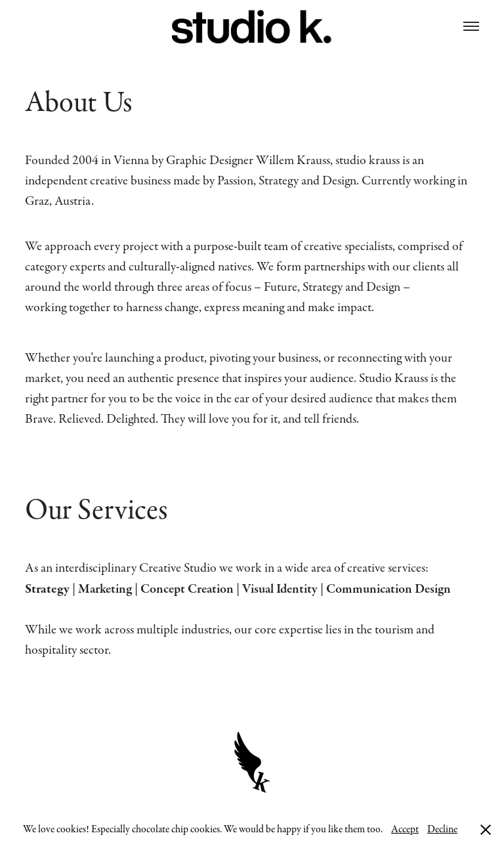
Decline (442, 829)
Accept (405, 829)
